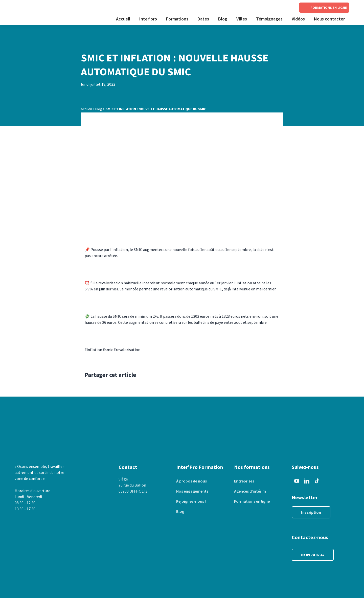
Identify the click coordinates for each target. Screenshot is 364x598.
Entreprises (244, 481)
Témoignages (269, 19)
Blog (223, 19)
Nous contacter (329, 19)
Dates (203, 19)
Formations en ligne (252, 501)
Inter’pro (148, 19)
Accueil (123, 19)
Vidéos (298, 19)
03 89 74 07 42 (313, 555)
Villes (242, 19)
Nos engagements (192, 491)
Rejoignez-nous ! (191, 501)
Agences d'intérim (250, 491)
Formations (177, 19)
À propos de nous (191, 481)
